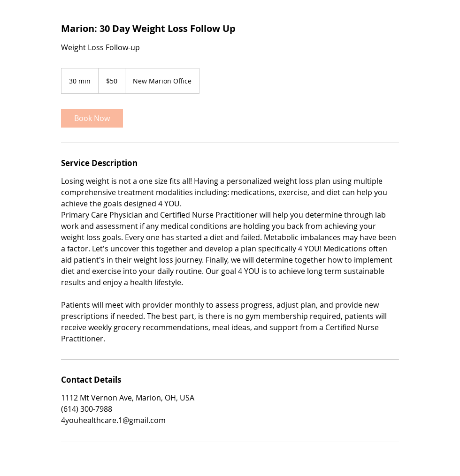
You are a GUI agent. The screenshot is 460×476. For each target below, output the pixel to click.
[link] (92, 118)
